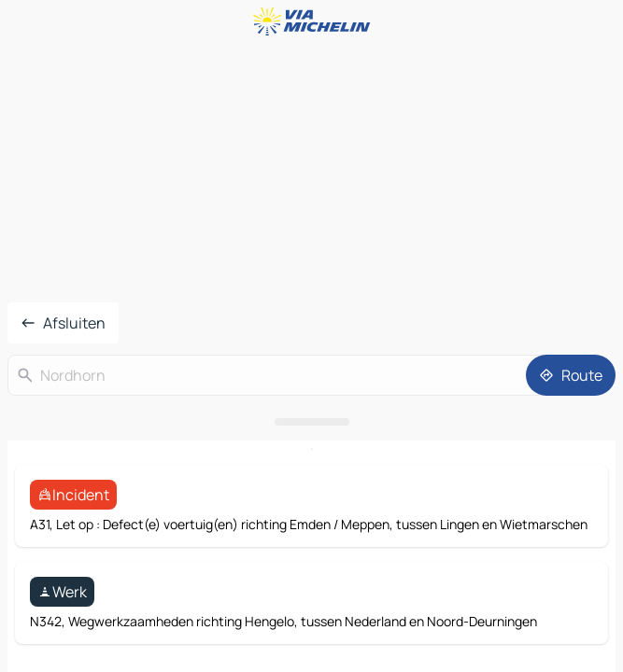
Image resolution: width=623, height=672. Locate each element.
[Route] (571, 375)
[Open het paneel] (311, 422)
